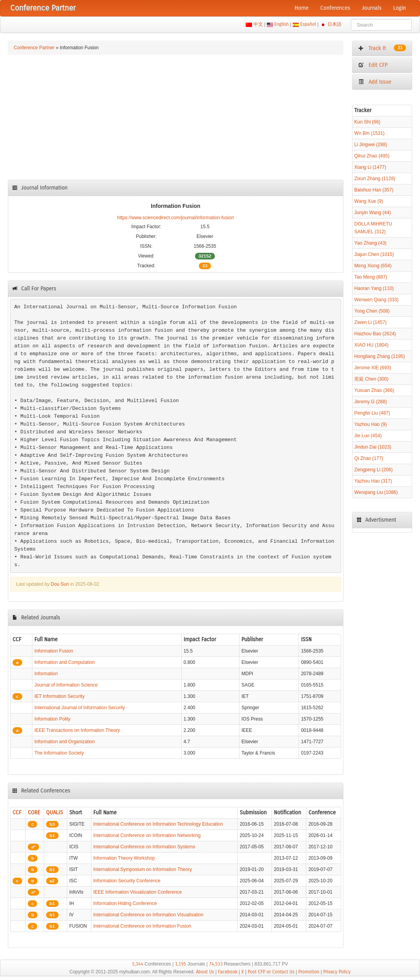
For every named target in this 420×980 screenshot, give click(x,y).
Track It (382, 48)
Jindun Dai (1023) (373, 447)
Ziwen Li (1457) (371, 322)
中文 (258, 24)
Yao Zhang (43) (371, 243)
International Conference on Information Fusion (142, 926)
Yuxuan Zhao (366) (374, 390)
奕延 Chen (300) (371, 379)
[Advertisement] (176, 117)
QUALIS (55, 813)
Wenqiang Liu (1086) (376, 492)
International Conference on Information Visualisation (148, 915)
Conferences (335, 8)
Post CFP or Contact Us (271, 972)
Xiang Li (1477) (370, 167)
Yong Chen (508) (372, 311)
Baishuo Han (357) (374, 190)
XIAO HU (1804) (371, 345)
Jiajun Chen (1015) (374, 254)
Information (46, 674)
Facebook (228, 972)
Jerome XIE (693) (373, 368)
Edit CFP (373, 65)
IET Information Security (60, 696)
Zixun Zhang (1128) (375, 179)
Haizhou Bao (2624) (375, 334)
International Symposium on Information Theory (143, 869)
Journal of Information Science (66, 685)
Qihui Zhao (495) (372, 156)
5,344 (138, 964)
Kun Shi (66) (367, 122)
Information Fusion (54, 651)
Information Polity (53, 719)
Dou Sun (60, 584)
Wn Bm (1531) (369, 133)
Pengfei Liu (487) (372, 413)
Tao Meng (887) (371, 277)
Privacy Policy (337, 972)
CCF (17, 813)
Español (308, 24)
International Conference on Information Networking (147, 835)
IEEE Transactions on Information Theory (77, 730)
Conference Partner (34, 48)
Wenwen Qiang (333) (376, 300)
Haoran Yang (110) (374, 288)
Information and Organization (65, 742)
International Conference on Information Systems (144, 847)
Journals (372, 8)
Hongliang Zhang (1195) (380, 356)
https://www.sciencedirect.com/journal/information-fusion (176, 218)
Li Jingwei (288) (371, 145)
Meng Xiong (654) (373, 266)
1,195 (181, 964)
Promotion (309, 972)
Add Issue (375, 82)
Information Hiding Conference (125, 903)
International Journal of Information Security (80, 708)
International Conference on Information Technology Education (158, 824)
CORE (34, 813)
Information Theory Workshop (124, 858)
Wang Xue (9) (369, 201)
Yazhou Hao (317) (373, 481)
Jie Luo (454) (368, 436)
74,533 (216, 964)
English (282, 24)
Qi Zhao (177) (369, 458)
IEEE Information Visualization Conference (138, 892)
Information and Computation (65, 662)
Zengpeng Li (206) (374, 470)
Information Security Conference (127, 881)
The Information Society (59, 753)
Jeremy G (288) (371, 402)
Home (302, 8)
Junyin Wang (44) (373, 213)
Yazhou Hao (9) (371, 424)
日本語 (335, 24)
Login (400, 8)
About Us (205, 972)
